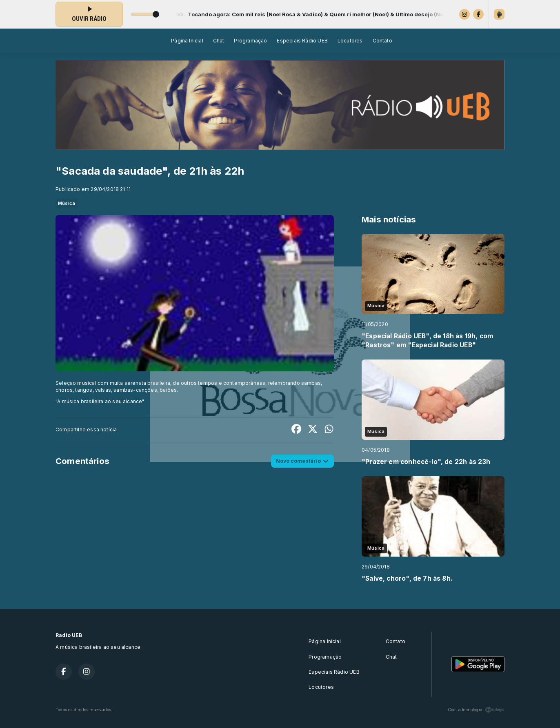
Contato (382, 41)
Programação (250, 41)
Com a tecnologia (476, 710)
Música (67, 203)
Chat (219, 41)
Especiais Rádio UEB (302, 41)
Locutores (350, 41)
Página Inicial (187, 41)
